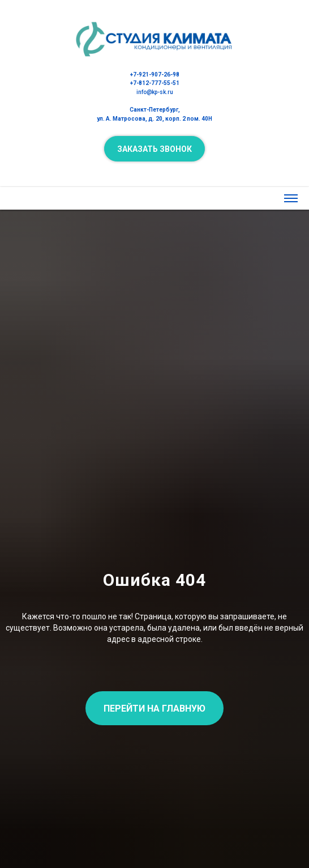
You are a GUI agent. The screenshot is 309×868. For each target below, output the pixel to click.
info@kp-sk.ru (155, 92)
